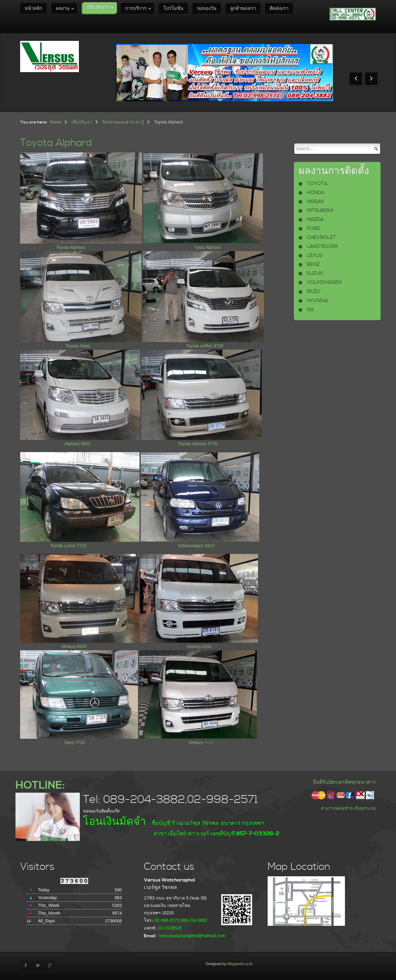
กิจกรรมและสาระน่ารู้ (123, 122)
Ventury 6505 (74, 647)
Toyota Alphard (56, 143)
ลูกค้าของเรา (243, 9)
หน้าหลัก (33, 9)
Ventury (196, 743)
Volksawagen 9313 (196, 546)
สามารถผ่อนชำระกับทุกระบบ (348, 808)
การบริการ (136, 9)
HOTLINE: (40, 785)
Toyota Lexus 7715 (68, 546)
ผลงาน (63, 9)
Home (56, 122)
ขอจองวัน (207, 9)
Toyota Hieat (78, 346)
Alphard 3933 (77, 444)
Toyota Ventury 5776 (198, 444)
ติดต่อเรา (279, 9)
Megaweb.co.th (240, 964)
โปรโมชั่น (173, 9)
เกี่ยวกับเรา (98, 8)
